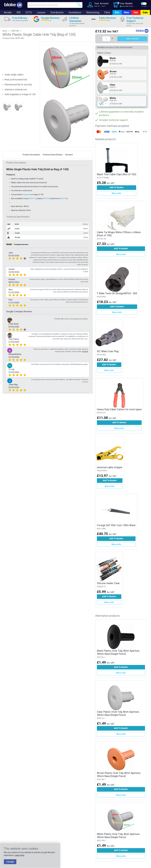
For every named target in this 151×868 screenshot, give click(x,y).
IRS (19, 12)
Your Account (101, 3)
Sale (145, 12)
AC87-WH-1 (102, 841)
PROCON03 (101, 297)
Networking (93, 12)
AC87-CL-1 (101, 718)
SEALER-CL (101, 587)
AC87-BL (46, 198)
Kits (117, 12)
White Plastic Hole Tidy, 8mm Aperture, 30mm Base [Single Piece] (118, 836)
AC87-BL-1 (101, 657)
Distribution (57, 12)
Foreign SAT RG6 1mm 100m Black (116, 525)
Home (5, 31)
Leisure (41, 12)
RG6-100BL (101, 529)
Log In (103, 6)
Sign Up (97, 6)
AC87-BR (63, 198)
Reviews (69, 155)
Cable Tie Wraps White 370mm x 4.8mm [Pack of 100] (119, 234)
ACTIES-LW (101, 239)
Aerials (8, 12)
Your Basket (126, 3)
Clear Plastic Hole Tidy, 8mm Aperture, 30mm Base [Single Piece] (118, 713)
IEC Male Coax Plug (108, 351)
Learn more (19, 855)
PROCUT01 (101, 413)
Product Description (31, 155)
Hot (136, 12)
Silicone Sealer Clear (108, 583)
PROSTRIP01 (102, 471)
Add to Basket (132, 39)
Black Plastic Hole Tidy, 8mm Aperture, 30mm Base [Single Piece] (118, 652)
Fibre (107, 12)
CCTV (29, 12)
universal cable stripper (110, 467)
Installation (75, 12)
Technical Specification (53, 155)
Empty (131, 6)
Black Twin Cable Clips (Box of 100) (117, 174)
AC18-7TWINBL (103, 178)
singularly (26, 194)
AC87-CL (33, 198)
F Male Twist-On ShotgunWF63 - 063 (117, 293)
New (126, 12)
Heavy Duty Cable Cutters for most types (119, 409)
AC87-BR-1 (101, 780)
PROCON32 (101, 355)
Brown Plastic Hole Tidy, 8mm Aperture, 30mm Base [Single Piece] (119, 775)
